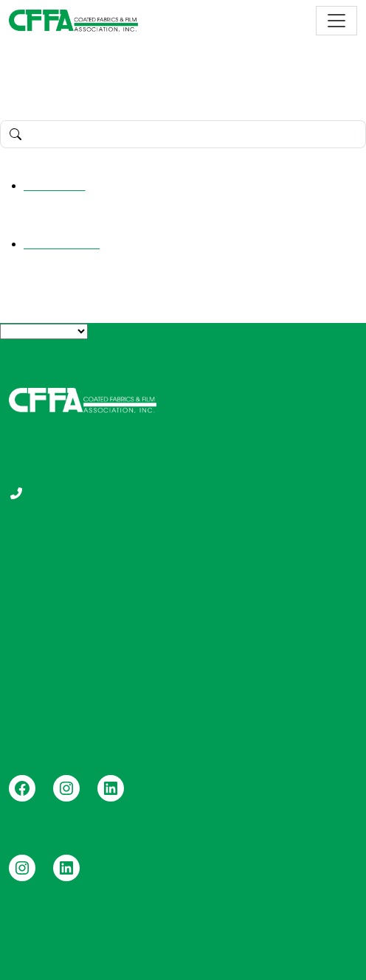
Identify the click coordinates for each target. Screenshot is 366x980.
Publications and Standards (264, 587)
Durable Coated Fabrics (71, 657)
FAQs (24, 587)
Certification (223, 610)
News (207, 657)
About (24, 563)
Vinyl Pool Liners (53, 681)
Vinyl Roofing (44, 634)
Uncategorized (62, 244)
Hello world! (55, 185)
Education (218, 563)
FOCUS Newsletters (245, 634)
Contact (212, 681)
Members (34, 610)
